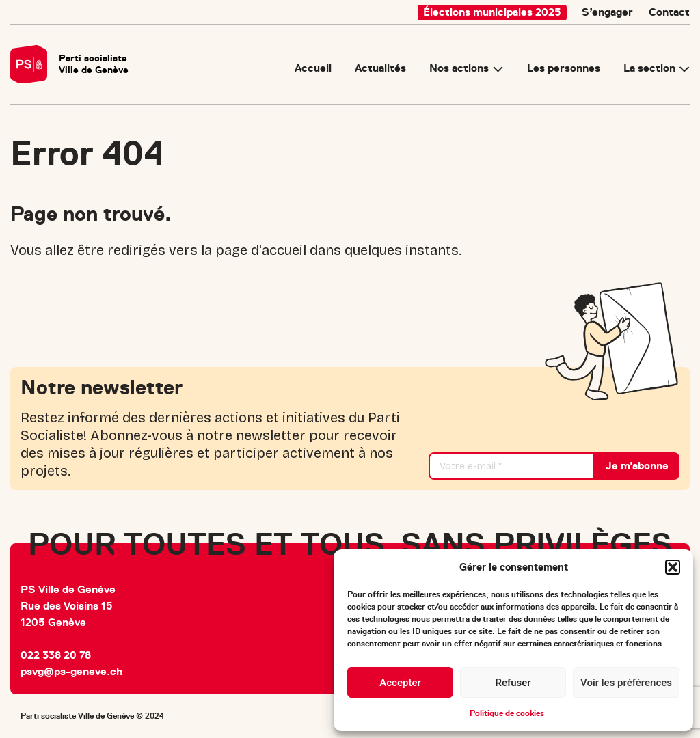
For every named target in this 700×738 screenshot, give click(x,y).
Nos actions (459, 69)
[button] (673, 567)
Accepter (400, 683)
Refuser (513, 683)
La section (649, 69)
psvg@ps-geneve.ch (71, 672)
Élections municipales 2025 (492, 12)
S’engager (607, 12)
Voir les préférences (626, 683)
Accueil (313, 69)
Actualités (380, 69)
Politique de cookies (507, 713)
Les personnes (564, 69)
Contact (669, 12)
